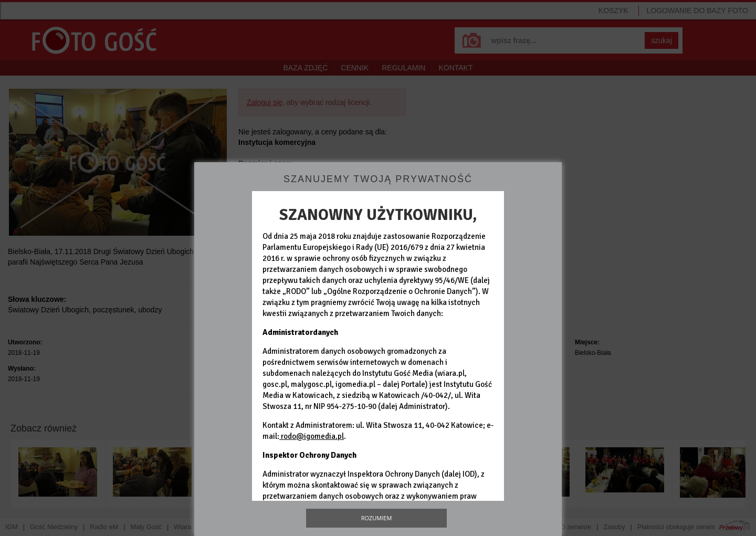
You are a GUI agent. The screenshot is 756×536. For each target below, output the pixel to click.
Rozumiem (377, 518)
